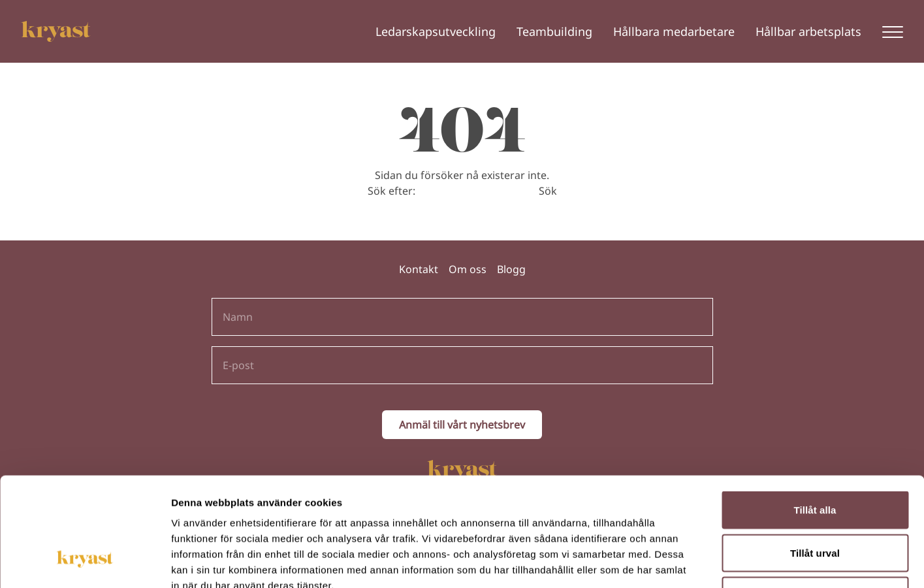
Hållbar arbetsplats (808, 31)
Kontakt (419, 269)
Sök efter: (391, 191)
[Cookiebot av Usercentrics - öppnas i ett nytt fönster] (85, 563)
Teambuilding (554, 31)
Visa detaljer (709, 562)
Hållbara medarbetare (674, 31)
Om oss (468, 269)
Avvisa (815, 502)
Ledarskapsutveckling (436, 31)
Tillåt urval (815, 460)
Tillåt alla (815, 416)
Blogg (511, 269)
